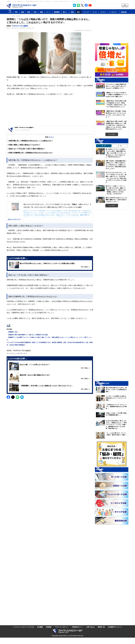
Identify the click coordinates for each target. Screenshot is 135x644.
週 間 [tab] (104, 146)
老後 (72, 12)
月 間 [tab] (120, 146)
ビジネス (103, 12)
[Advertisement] (50, 111)
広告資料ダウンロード (115, 627)
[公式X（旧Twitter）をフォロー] (82, 5)
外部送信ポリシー (77, 627)
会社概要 (40, 627)
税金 (29, 12)
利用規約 (49, 627)
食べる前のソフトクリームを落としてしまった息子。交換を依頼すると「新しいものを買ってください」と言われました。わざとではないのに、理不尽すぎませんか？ (116, 153)
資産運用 (57, 12)
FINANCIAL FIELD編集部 (20, 26)
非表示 (51, 137)
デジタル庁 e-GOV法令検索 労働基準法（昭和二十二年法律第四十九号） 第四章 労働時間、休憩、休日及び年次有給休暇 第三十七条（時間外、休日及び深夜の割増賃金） (50, 344)
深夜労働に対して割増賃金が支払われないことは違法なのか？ (30, 141)
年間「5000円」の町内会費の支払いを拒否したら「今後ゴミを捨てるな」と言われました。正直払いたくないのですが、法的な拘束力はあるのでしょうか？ (116, 165)
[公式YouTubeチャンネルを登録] (90, 5)
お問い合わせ (90, 627)
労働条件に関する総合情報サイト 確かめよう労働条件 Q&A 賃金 (27, 335)
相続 (22, 12)
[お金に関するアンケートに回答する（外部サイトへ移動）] (112, 454)
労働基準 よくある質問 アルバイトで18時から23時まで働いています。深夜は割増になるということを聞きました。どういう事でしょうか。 (49, 339)
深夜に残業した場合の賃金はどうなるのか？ (24, 145)
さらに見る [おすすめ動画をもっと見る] (112, 134)
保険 (41, 12)
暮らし (65, 12)
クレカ (95, 12)
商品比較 (124, 12)
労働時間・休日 (12, 332)
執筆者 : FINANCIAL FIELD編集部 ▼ (24, 127)
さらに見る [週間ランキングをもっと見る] (112, 205)
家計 (78, 12)
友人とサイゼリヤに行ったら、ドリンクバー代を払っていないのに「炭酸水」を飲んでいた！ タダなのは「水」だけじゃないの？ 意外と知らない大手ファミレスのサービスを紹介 (116, 177)
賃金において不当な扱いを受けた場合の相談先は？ (26, 149)
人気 (10, 12)
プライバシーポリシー (62, 627)
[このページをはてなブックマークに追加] (74, 5)
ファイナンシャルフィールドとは (24, 627)
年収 (16, 12)
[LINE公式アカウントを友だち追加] (78, 5)
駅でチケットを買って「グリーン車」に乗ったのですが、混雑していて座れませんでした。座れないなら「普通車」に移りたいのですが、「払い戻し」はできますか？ (116, 190)
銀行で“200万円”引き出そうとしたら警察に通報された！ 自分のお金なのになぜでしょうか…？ (116, 200)
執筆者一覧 (101, 627)
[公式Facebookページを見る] (86, 5)
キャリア (86, 12)
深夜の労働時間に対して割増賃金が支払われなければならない (30, 153)
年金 (35, 12)
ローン (48, 12)
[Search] (107, 5)
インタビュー (113, 12)
